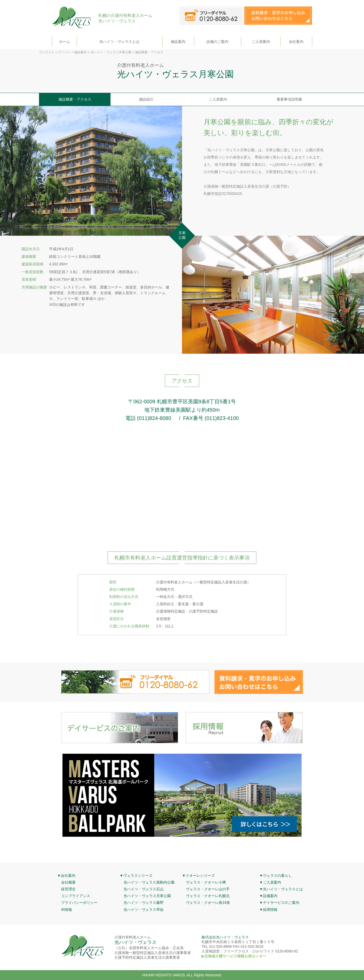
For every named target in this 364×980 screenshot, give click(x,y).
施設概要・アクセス (75, 99)
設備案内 (270, 896)
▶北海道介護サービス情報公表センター (234, 956)
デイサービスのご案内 (281, 903)
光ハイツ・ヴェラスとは (119, 42)
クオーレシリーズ (200, 876)
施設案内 (178, 42)
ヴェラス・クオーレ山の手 (208, 889)
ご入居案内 (261, 42)
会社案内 (296, 42)
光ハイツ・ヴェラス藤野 (144, 903)
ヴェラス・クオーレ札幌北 (208, 896)
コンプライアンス (76, 896)
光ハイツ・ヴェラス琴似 (144, 910)
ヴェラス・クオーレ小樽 (206, 882)
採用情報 (270, 910)
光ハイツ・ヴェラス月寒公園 (111, 52)
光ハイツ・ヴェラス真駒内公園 (149, 882)
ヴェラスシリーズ (138, 876)
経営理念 (68, 889)
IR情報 (67, 910)
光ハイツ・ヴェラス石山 (144, 889)
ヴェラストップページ (55, 52)
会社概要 (68, 882)
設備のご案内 (217, 42)
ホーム (64, 42)
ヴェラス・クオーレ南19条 (208, 903)
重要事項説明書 (289, 99)
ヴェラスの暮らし (277, 876)
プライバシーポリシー (79, 903)
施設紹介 (146, 99)
